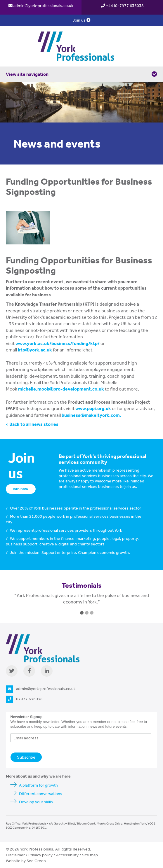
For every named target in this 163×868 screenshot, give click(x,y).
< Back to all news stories (32, 424)
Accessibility (67, 855)
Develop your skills (36, 802)
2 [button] (87, 613)
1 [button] (82, 613)
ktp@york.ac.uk (35, 350)
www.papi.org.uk (93, 408)
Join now (20, 489)
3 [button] (92, 613)
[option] (81, 602)
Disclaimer (15, 855)
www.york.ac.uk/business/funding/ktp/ (58, 343)
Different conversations (41, 794)
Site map (90, 855)
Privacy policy (40, 855)
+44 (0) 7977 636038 (122, 6)
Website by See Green (26, 861)
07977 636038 (24, 699)
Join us (82, 20)
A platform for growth (38, 785)
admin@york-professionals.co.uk (41, 6)
